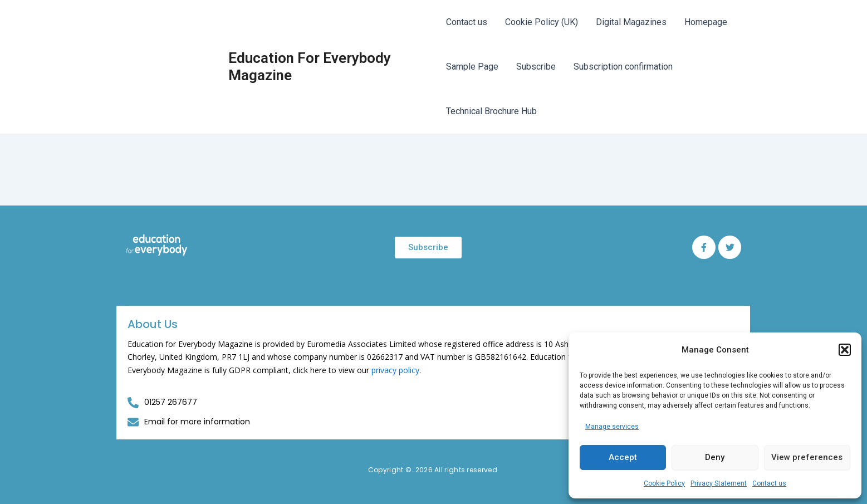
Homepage (706, 22)
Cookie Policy (664, 483)
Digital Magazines (631, 22)
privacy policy (395, 370)
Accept (623, 457)
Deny (715, 457)
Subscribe (536, 67)
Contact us (769, 483)
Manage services (612, 427)
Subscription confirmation (623, 67)
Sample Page (472, 67)
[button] (845, 350)
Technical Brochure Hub (491, 111)
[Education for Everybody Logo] (157, 245)
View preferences (807, 457)
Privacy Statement (719, 483)
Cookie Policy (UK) (542, 22)
